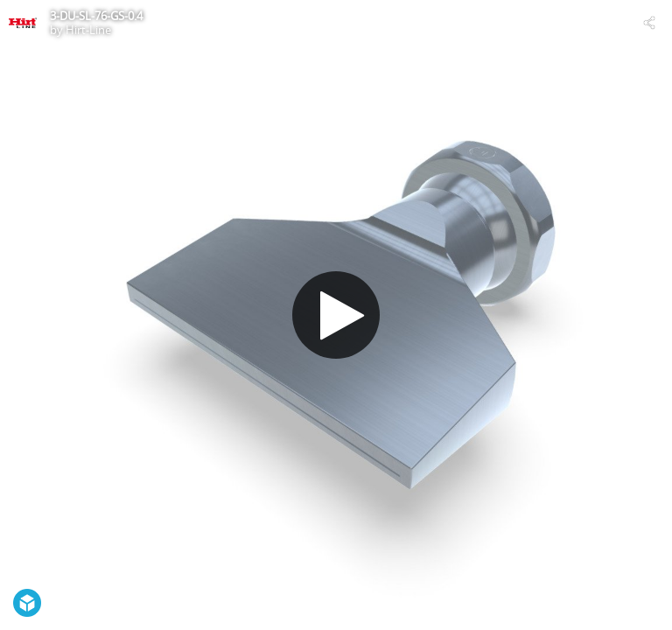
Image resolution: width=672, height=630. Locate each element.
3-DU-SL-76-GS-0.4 (96, 16)
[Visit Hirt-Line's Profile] (23, 23)
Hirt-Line (88, 30)
